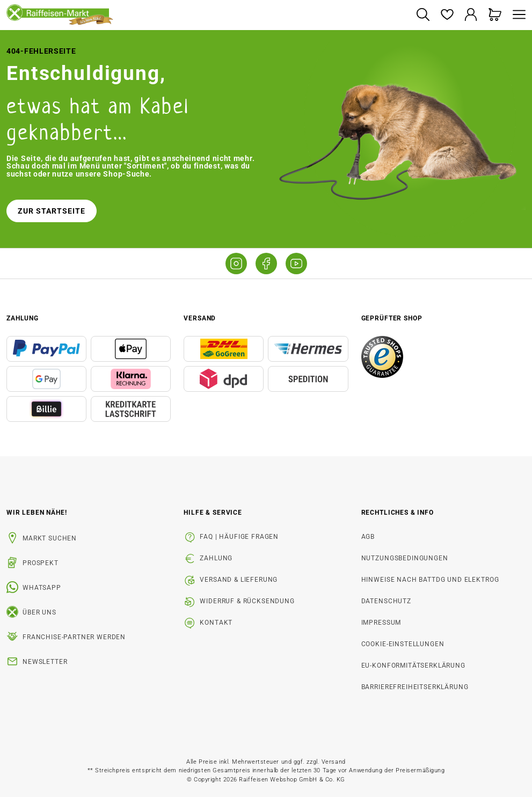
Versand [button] (200, 318)
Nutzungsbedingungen (405, 558)
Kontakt (216, 623)
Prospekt (41, 563)
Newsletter (45, 662)
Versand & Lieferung (239, 580)
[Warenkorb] (495, 15)
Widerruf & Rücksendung (247, 601)
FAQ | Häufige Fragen (239, 537)
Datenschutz (386, 601)
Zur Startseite (52, 211)
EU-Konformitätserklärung (413, 666)
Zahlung (216, 558)
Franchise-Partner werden (74, 637)
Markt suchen (50, 538)
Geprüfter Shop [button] (392, 318)
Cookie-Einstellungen (403, 644)
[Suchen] (423, 15)
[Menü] (516, 15)
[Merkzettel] (447, 15)
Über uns (39, 612)
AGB (368, 537)
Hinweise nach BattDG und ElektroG (430, 580)
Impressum (381, 623)
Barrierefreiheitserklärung (415, 687)
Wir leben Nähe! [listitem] (37, 513)
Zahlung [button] (23, 318)
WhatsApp (42, 588)
